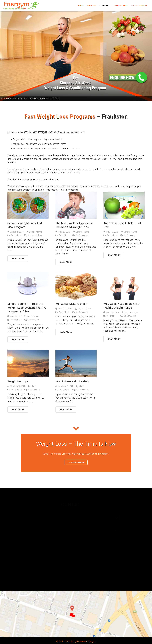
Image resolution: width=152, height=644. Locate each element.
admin (33, 386)
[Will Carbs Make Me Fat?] (76, 286)
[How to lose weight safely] (76, 363)
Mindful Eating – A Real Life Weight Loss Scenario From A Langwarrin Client (27, 308)
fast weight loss (35, 235)
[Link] (21, 6)
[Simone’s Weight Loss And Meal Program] (28, 205)
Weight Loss (16, 235)
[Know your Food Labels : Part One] (124, 205)
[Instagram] (117, 515)
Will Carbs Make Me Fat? (71, 304)
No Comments (82, 235)
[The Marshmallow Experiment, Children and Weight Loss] (76, 205)
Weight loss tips (18, 381)
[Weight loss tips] (28, 363)
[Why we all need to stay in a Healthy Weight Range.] (124, 286)
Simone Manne (35, 232)
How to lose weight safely (72, 381)
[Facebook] (82, 518)
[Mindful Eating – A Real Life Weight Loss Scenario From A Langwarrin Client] (28, 286)
